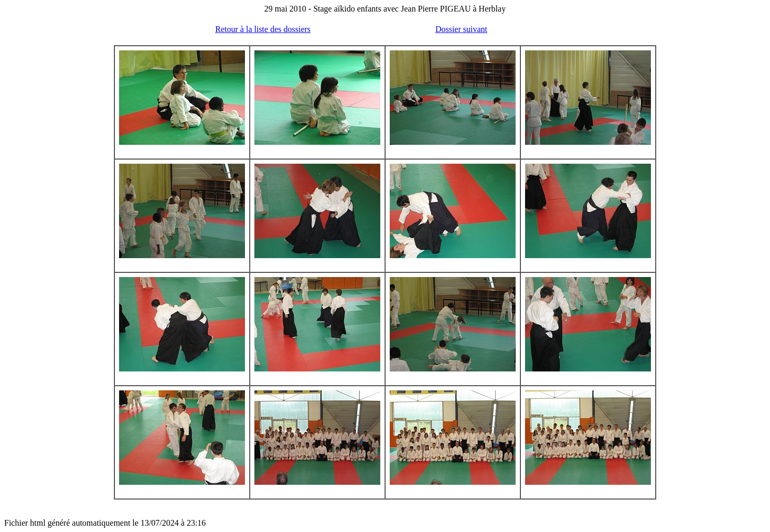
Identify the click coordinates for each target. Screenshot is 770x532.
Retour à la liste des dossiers (263, 29)
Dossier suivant (461, 29)
